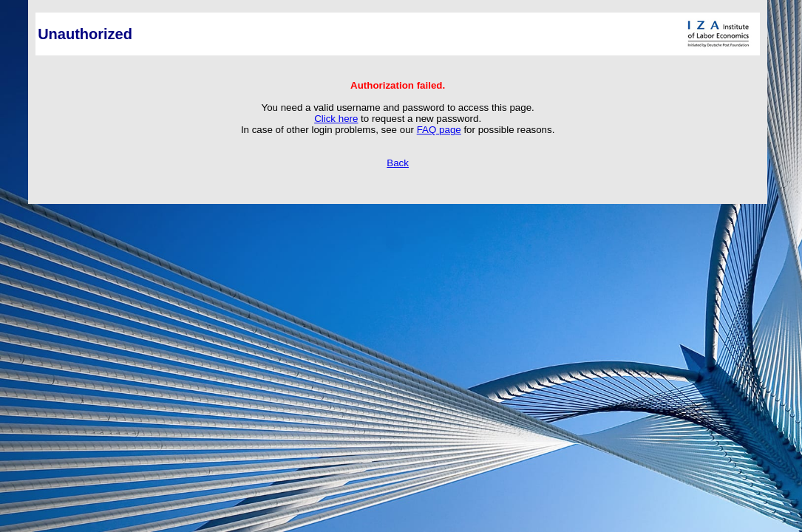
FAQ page (439, 130)
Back (398, 163)
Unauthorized (85, 34)
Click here (336, 119)
